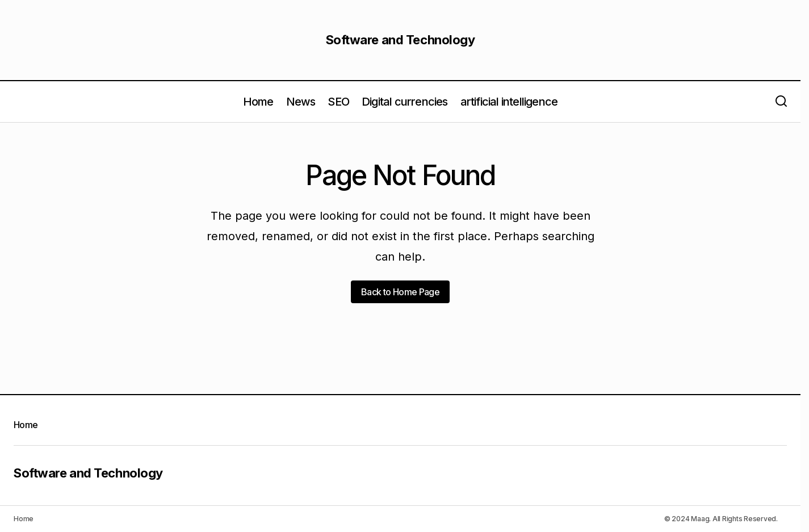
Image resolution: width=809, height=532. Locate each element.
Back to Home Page (400, 292)
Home (26, 425)
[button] (781, 102)
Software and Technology (401, 40)
